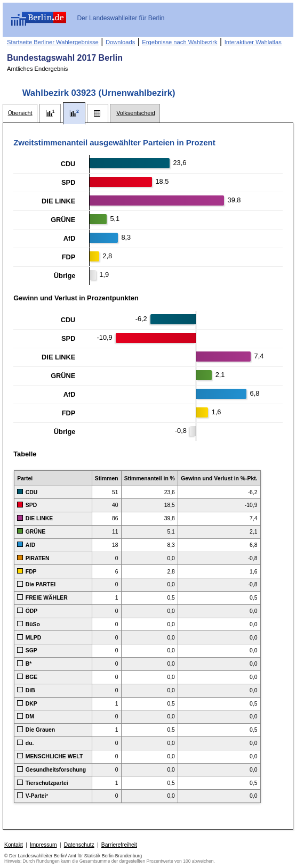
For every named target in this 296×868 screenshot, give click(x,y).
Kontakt (14, 845)
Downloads (120, 42)
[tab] (20, 113)
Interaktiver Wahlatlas (253, 42)
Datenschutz (79, 845)
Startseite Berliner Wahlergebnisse (53, 42)
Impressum (43, 845)
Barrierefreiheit (119, 845)
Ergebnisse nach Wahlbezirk (179, 42)
